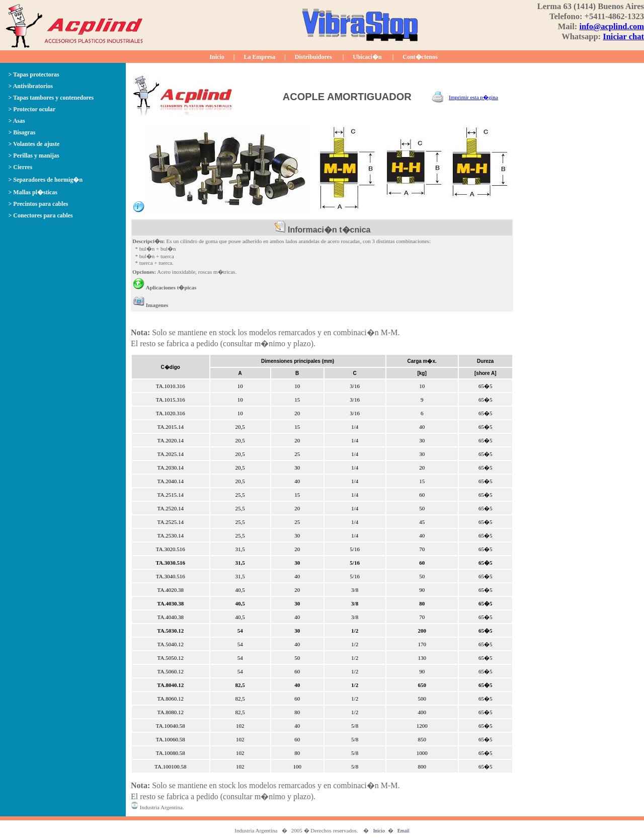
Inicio (217, 57)
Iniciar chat (623, 36)
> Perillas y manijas (34, 156)
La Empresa (259, 57)
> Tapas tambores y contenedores (51, 98)
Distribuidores (313, 57)
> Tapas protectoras (34, 74)
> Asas (17, 121)
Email (404, 831)
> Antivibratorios (31, 86)
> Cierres (21, 167)
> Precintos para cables (38, 204)
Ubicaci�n (367, 57)
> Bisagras (22, 132)
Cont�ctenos (420, 57)
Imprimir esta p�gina (473, 97)
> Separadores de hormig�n (46, 180)
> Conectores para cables (41, 215)
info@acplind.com (612, 26)
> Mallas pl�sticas (33, 192)
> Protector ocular (32, 109)
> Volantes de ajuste (34, 144)
